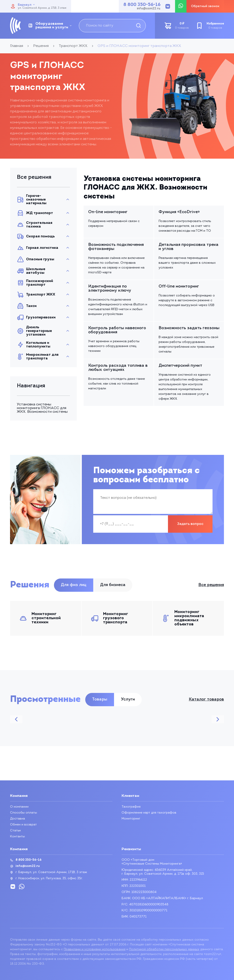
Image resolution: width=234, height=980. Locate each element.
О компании (19, 807)
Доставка (18, 819)
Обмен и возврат (23, 825)
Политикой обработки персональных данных (164, 949)
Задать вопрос (190, 524)
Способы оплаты (24, 813)
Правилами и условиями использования (95, 949)
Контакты (17, 837)
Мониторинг (131, 819)
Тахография (131, 807)
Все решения (211, 585)
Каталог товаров (206, 700)
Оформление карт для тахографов (149, 813)
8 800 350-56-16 (142, 5)
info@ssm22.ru (149, 9)
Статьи (16, 831)
